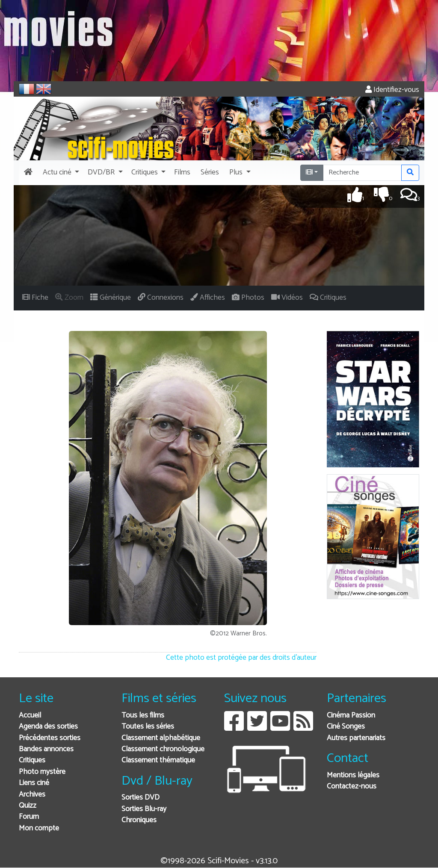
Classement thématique (158, 760)
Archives (32, 795)
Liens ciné (34, 783)
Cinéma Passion (351, 716)
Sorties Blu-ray (144, 809)
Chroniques (139, 820)
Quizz (28, 806)
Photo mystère (42, 772)
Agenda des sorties (48, 727)
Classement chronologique (163, 749)
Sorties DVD (141, 798)
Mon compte (39, 828)
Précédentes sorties (50, 738)
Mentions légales (353, 775)
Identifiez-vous (392, 90)
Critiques (32, 760)
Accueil (30, 716)
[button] (60, 173)
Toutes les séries (148, 727)
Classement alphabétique (161, 738)
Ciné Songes (346, 727)
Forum (29, 817)
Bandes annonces (46, 749)
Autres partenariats (356, 738)
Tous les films (143, 716)
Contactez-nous (352, 787)
